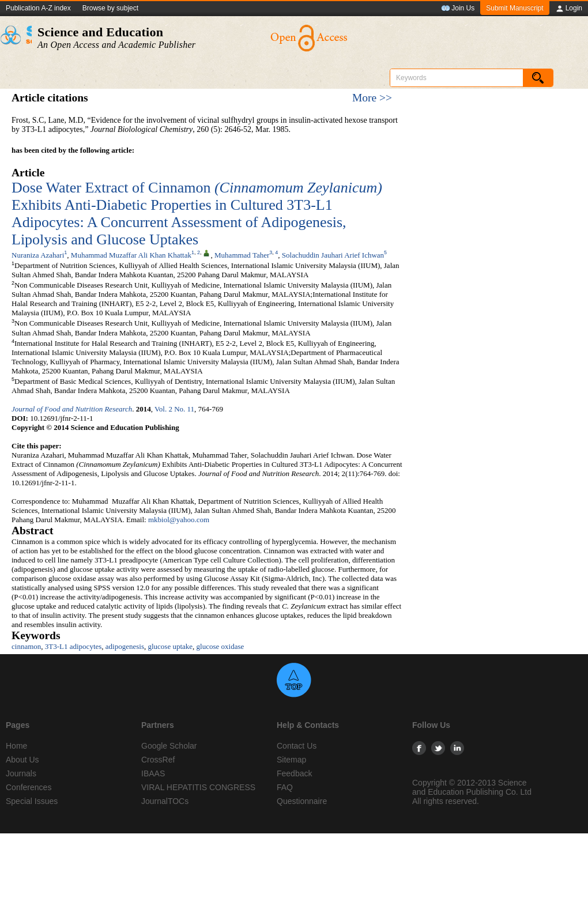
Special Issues (32, 801)
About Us (22, 760)
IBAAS (153, 773)
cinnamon (26, 646)
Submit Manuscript (514, 8)
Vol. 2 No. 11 (174, 409)
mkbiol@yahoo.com (179, 520)
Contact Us (297, 746)
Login (569, 9)
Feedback (294, 773)
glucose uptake (170, 646)
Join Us (458, 9)
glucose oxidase (220, 646)
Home (16, 746)
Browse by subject (110, 8)
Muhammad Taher (242, 255)
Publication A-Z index (38, 8)
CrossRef (158, 760)
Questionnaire (302, 801)
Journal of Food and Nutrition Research (72, 409)
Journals (21, 773)
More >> (372, 98)
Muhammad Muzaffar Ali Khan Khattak (131, 255)
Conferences (29, 787)
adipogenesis (125, 646)
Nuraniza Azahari (38, 255)
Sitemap (291, 760)
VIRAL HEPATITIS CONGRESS (198, 787)
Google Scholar (169, 746)
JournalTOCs (165, 801)
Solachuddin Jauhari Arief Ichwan (333, 255)
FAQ (285, 787)
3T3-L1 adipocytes (73, 646)
